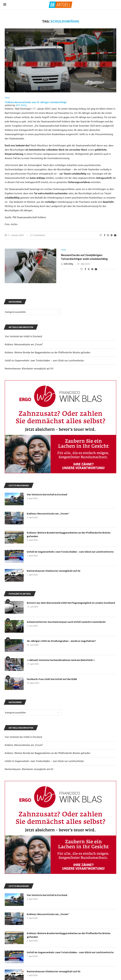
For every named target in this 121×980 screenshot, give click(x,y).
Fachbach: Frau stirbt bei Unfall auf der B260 (52, 679)
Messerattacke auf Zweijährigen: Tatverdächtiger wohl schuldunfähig (84, 257)
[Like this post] (101, 235)
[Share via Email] (115, 235)
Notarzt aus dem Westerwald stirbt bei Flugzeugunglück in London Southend (71, 603)
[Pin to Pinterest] (112, 235)
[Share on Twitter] (108, 235)
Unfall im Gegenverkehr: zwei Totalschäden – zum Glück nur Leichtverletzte (44, 761)
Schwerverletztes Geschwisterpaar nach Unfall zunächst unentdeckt (66, 622)
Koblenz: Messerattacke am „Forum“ (24, 745)
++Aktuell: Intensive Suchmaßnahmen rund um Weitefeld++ (61, 660)
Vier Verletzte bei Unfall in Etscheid (23, 737)
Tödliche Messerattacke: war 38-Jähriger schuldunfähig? (36, 102)
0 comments (37, 235)
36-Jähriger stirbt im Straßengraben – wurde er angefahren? (61, 641)
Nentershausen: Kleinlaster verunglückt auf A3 (29, 769)
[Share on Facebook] (105, 235)
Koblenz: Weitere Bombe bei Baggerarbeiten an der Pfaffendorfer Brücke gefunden (48, 753)
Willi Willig (21, 105)
